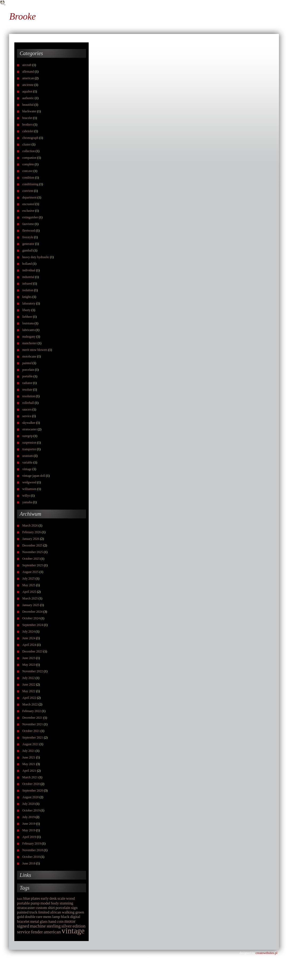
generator (28, 244)
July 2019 (29, 817)
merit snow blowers (35, 350)
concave (27, 171)
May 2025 (29, 585)
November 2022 (33, 671)
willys (26, 496)
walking (68, 912)
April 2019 (29, 837)
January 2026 (31, 539)
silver (66, 926)
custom (41, 908)
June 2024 (29, 638)
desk (53, 898)
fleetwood (29, 231)
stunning (66, 903)
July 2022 (29, 678)
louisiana (28, 323)
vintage (27, 469)
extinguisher (30, 217)
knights (27, 297)
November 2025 (33, 552)
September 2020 (33, 791)
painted (27, 363)
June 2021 (29, 757)
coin (60, 921)
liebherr (27, 317)
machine (38, 926)
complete (28, 164)
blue (27, 898)
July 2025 (29, 579)
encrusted (28, 204)
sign (74, 908)
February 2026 (32, 532)
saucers (27, 409)
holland (27, 264)
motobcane (29, 356)
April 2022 (29, 698)
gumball (27, 250)
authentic (28, 98)
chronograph (30, 138)
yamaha (27, 502)
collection (29, 151)
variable (27, 462)
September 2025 (33, 565)
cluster (27, 144)
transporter (29, 449)
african (56, 912)
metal (35, 921)
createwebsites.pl (266, 953)
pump (35, 903)
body (55, 903)
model (45, 903)
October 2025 (31, 559)
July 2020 (29, 804)
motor (70, 921)
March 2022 (30, 704)
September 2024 (33, 625)
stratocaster (30, 429)
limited (44, 912)
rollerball (28, 403)
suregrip (27, 436)
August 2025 (31, 572)
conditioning (30, 184)
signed (23, 926)
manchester (30, 343)
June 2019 (29, 824)
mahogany (29, 337)
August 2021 (31, 744)
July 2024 (29, 632)
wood (70, 898)
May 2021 (29, 764)
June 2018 (29, 863)
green (80, 912)
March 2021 (30, 777)
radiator (27, 383)
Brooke (23, 17)
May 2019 (29, 830)
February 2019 (32, 844)
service (27, 416)
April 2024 (29, 645)
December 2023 (32, 651)
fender (37, 932)
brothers (27, 125)
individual (29, 270)
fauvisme (28, 224)
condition (28, 178)
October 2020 (31, 784)
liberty (26, 310)
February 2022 (32, 711)
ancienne (28, 85)
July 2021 (29, 751)
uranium (28, 456)
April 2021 (29, 771)
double (30, 917)
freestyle (28, 237)
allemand (28, 72)
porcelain (28, 370)
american (28, 78)
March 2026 (30, 526)
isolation (28, 290)
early (45, 898)
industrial (28, 277)
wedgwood (29, 482)
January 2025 (31, 605)
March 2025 (30, 598)
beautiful (28, 105)
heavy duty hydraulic (36, 257)
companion (29, 158)
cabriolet (28, 131)
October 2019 (31, 810)
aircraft (27, 65)
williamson (29, 489)
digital (75, 917)
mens (47, 917)
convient (28, 191)
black (65, 917)
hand (52, 921)
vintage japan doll (34, 476)
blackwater (29, 111)
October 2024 (31, 618)
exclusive (28, 211)
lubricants (29, 330)
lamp (56, 917)
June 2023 (29, 658)
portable (27, 376)
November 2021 (33, 724)
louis (20, 899)
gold (20, 917)
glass (44, 921)
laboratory (29, 303)
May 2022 (29, 691)
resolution (29, 396)
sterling (53, 926)
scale (61, 898)
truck (33, 912)
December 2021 (32, 718)
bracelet (27, 118)
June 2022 (29, 685)
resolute (27, 390)
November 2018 (33, 850)
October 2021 (31, 731)
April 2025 (29, 592)
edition (79, 926)
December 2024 (32, 612)
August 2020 (31, 797)
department (29, 197)
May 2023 (29, 665)
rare (39, 917)
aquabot (27, 91)
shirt (51, 908)
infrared (27, 284)
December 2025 (32, 545)
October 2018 (31, 857)
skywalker (29, 423)
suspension (29, 443)
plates (35, 898)
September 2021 (33, 738)
